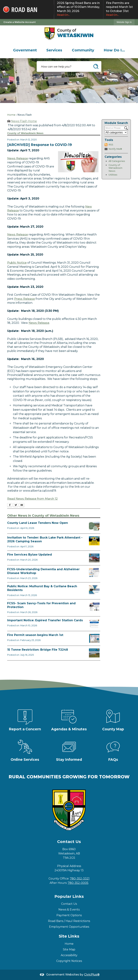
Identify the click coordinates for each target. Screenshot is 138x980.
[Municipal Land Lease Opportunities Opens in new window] (94, 526)
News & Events (69, 910)
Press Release (25, 299)
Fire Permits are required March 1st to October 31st (121, 9)
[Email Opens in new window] (22, 505)
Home (11, 115)
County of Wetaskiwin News (115, 168)
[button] (96, 66)
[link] (124, 22)
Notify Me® (115, 149)
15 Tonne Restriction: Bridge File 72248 (38, 650)
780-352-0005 (78, 883)
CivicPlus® (92, 975)
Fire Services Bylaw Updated (30, 555)
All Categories (117, 161)
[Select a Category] (116, 132)
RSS (111, 145)
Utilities (113, 175)
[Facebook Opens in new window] (10, 505)
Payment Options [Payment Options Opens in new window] (69, 915)
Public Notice (17, 263)
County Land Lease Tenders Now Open (38, 523)
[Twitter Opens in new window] (16, 505)
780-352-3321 (80, 879)
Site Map (69, 949)
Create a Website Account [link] (19, 22)
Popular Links (69, 896)
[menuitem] (25, 50)
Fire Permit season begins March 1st (35, 635)
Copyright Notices (69, 961)
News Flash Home (24, 121)
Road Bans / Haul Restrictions (69, 921)
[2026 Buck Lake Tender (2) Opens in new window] (94, 541)
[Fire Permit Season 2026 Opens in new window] (94, 638)
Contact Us (69, 904)
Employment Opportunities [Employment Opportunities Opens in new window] (69, 927)
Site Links (69, 936)
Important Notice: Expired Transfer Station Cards (45, 620)
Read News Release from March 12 (32, 499)
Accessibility (69, 955)
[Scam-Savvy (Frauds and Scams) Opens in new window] (94, 607)
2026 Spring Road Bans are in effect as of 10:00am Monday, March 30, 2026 (78, 9)
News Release (18, 158)
